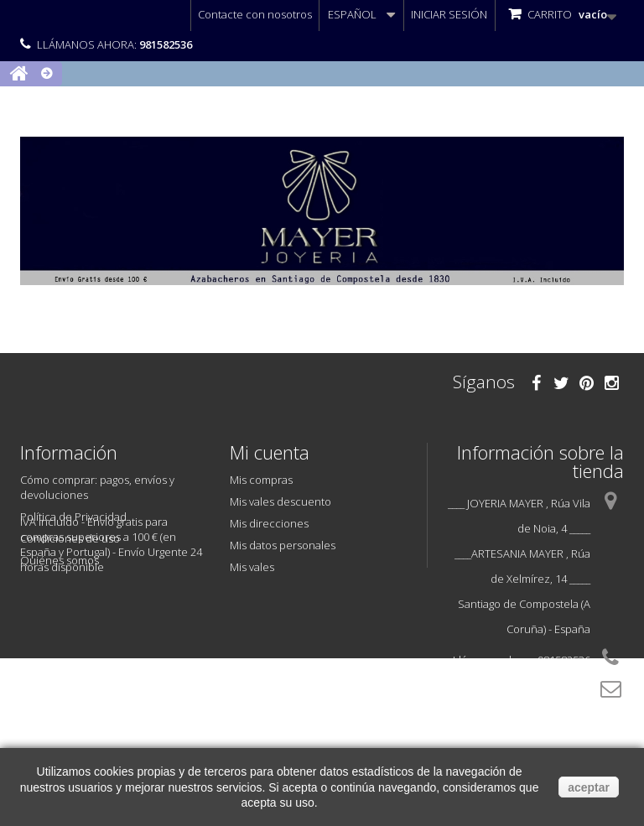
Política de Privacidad (73, 517)
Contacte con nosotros (255, 14)
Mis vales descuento (280, 501)
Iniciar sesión (449, 14)
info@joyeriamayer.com (531, 716)
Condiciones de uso (70, 538)
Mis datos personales (283, 545)
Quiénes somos (60, 560)
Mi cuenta (270, 452)
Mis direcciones (269, 523)
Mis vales (252, 567)
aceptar (589, 787)
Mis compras (261, 480)
